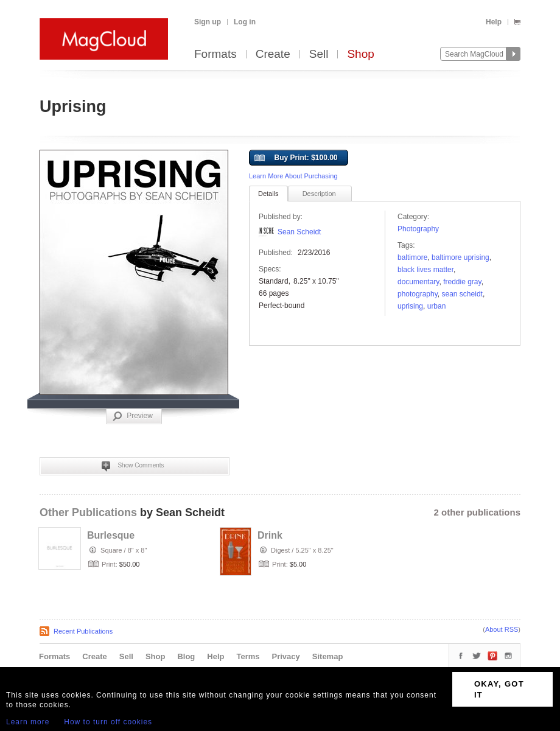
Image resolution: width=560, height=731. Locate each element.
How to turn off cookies (108, 722)
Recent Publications (83, 631)
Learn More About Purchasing (293, 176)
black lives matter (425, 270)
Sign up (208, 22)
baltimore (412, 257)
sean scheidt (462, 294)
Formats (215, 54)
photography (418, 294)
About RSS (502, 629)
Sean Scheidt (299, 232)
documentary (418, 282)
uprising (410, 306)
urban (437, 306)
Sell (319, 54)
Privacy (286, 656)
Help (494, 22)
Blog (186, 656)
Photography (418, 229)
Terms (248, 656)
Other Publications (88, 512)
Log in (245, 22)
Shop (360, 54)
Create (273, 54)
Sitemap (328, 656)
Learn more (28, 722)
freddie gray (462, 282)
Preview (133, 416)
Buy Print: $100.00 (296, 158)
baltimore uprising (460, 257)
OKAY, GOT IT (499, 689)
